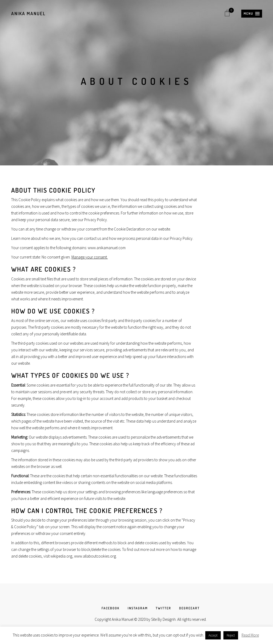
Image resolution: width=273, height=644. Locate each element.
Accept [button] (213, 635)
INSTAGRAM (138, 608)
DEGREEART (189, 608)
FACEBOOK (111, 608)
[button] (252, 14)
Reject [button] (231, 635)
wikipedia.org (61, 556)
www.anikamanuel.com (107, 248)
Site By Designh (163, 619)
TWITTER (163, 608)
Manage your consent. (90, 257)
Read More (250, 635)
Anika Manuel (28, 13)
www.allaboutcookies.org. (95, 556)
